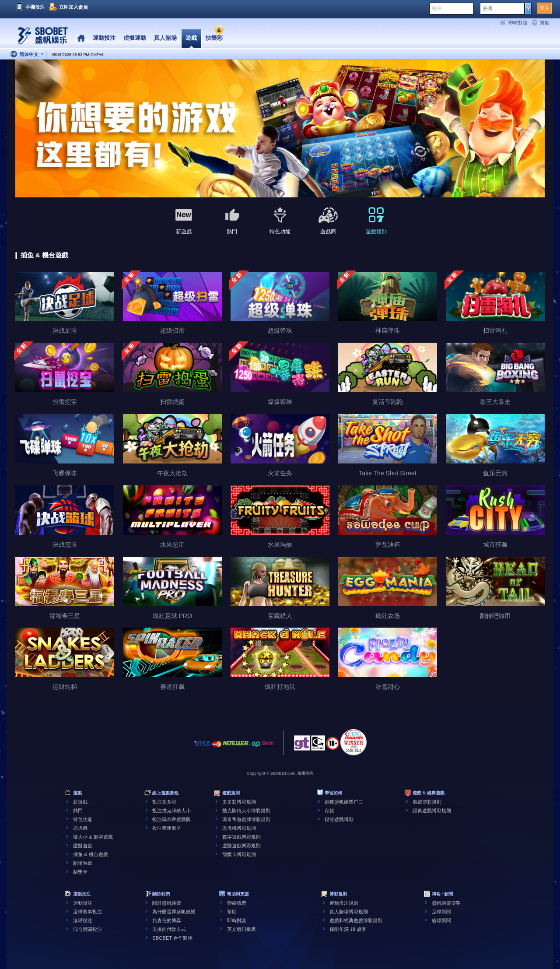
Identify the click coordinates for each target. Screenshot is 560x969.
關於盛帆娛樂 (167, 903)
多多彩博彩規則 (239, 802)
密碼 (487, 8)
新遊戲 (80, 802)
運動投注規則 (344, 903)
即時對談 (518, 23)
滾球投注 (83, 920)
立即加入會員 (73, 7)
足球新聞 (441, 912)
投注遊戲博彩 (339, 819)
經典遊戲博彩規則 (432, 811)
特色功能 (83, 819)
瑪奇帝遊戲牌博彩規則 (246, 819)
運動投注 (83, 903)
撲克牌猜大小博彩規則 (246, 811)
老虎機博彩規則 (239, 828)
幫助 (545, 23)
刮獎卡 (80, 872)
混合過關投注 (87, 929)
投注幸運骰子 (167, 828)
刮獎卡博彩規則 (239, 854)
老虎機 (80, 828)
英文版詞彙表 (241, 929)
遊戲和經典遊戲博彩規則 (356, 920)
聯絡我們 (237, 903)
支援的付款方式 (169, 929)
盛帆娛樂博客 (446, 903)
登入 (544, 8)
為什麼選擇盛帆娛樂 (174, 912)
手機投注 (35, 7)
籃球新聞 (441, 920)
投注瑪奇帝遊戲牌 (171, 819)
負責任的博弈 (167, 920)
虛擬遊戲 (83, 846)
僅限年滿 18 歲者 (348, 929)
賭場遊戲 (83, 863)
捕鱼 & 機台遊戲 (90, 854)
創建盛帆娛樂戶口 (344, 802)
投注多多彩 (164, 802)
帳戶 (437, 8)
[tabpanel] (280, 129)
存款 (329, 811)
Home (81, 38)
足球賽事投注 (87, 912)
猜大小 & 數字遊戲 (93, 837)
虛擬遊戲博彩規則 (241, 846)
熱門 (78, 811)
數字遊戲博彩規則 (241, 837)
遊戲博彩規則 (427, 802)
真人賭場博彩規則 (349, 912)
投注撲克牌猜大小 (171, 811)
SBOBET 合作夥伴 (172, 938)
